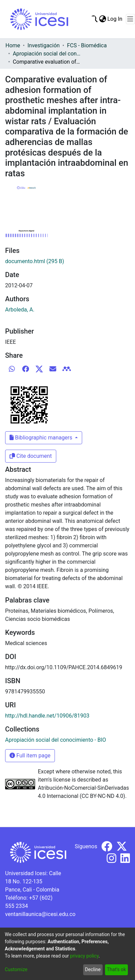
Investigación (43, 45)
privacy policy (84, 956)
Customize (16, 969)
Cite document (31, 456)
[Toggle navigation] (130, 19)
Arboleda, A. (20, 310)
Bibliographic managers (42, 438)
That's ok (116, 969)
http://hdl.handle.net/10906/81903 (47, 716)
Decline (93, 969)
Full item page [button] (30, 756)
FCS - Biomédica (87, 45)
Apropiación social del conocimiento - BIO (47, 54)
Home (13, 45)
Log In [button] (115, 19)
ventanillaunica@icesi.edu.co (40, 914)
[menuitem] (102, 19)
